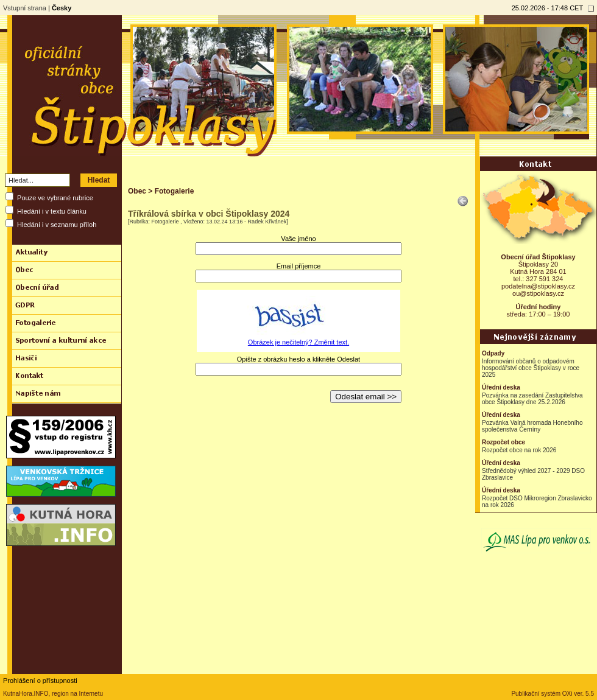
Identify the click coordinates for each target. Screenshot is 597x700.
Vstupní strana (25, 8)
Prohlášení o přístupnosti (40, 681)
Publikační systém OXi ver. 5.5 (553, 694)
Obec (137, 191)
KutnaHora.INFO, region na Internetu (53, 694)
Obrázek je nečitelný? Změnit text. (298, 342)
